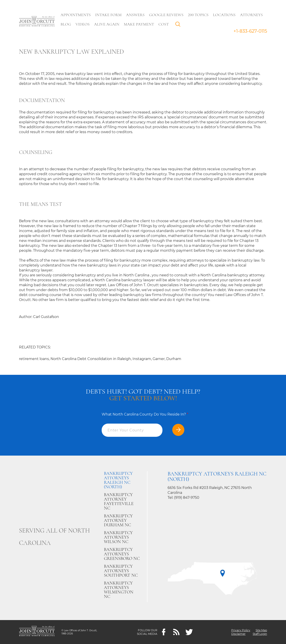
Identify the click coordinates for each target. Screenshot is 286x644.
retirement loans (34, 359)
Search (179, 25)
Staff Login (260, 634)
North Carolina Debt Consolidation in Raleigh (91, 359)
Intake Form (108, 15)
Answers (135, 15)
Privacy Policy (241, 630)
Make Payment (139, 24)
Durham (174, 359)
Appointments (76, 15)
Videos (83, 24)
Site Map (261, 630)
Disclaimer (238, 634)
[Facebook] (164, 632)
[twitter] (189, 632)
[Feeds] (176, 632)
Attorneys (251, 15)
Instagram (142, 359)
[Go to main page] (37, 22)
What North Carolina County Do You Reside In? (145, 414)
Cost (164, 24)
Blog (66, 24)
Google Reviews (166, 15)
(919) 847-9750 (187, 498)
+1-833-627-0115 (250, 31)
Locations (224, 15)
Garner (159, 359)
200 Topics (198, 15)
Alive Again (107, 24)
